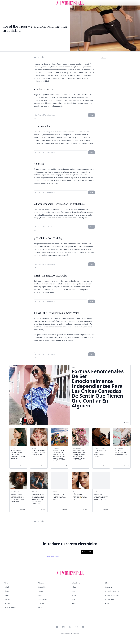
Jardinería (108, 587)
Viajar (6, 583)
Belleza (74, 587)
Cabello (7, 587)
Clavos (7, 591)
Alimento (41, 583)
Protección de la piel (112, 591)
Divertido (75, 603)
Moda (74, 599)
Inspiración (42, 587)
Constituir (41, 603)
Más (91, 115)
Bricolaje (7, 599)
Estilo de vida (87, 552)
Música (40, 591)
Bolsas (7, 595)
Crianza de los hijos (112, 595)
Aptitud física (110, 599)
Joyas (40, 595)
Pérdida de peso (10, 607)
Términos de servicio (53, 557)
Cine (43, 57)
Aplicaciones (76, 583)
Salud (40, 607)
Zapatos (7, 603)
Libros (107, 583)
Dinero (74, 595)
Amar (107, 603)
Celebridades (42, 599)
